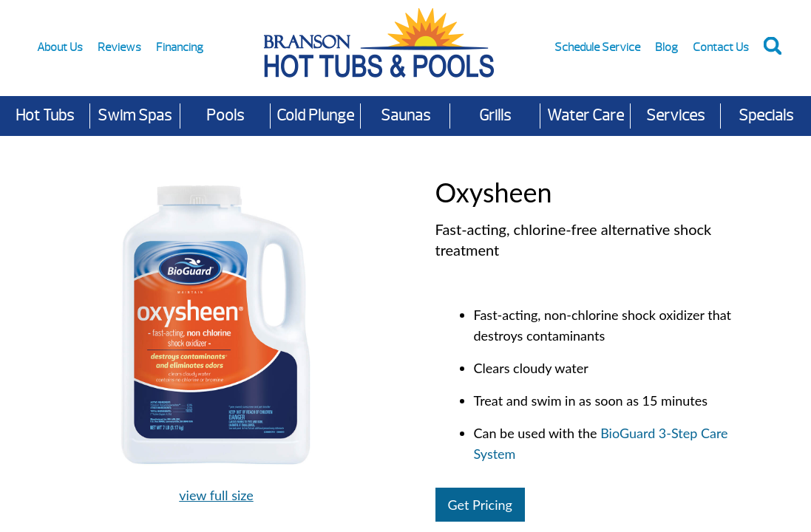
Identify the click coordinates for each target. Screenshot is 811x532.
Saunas (405, 116)
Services (675, 116)
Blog (666, 47)
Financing (180, 47)
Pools (225, 116)
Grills (495, 116)
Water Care (586, 116)
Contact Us (721, 47)
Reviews (119, 47)
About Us (60, 47)
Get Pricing (480, 505)
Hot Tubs (45, 116)
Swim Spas (135, 116)
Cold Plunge (315, 116)
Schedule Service (597, 47)
